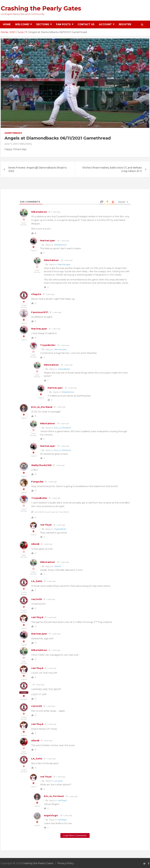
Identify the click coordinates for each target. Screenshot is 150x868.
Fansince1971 (40, 312)
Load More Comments (75, 835)
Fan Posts (63, 24)
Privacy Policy (66, 863)
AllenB (35, 544)
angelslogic (51, 815)
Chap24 (36, 294)
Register (125, 24)
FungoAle (37, 482)
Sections (43, 24)
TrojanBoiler (48, 345)
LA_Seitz (37, 581)
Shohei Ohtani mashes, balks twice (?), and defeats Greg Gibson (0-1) (112, 169)
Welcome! (22, 24)
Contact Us (86, 24)
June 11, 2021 (11, 144)
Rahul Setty (26, 144)
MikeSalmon (39, 212)
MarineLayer (48, 241)
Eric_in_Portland (42, 407)
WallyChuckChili (41, 465)
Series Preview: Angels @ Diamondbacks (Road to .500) (37, 169)
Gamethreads (13, 133)
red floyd (46, 525)
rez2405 (37, 599)
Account (105, 24)
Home (7, 24)
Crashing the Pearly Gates (41, 8)
